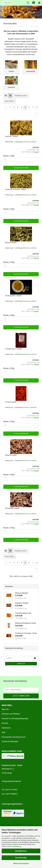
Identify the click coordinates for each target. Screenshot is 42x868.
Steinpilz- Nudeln (11, 455)
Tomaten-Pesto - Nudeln (13, 349)
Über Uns (5, 709)
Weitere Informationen (21, 863)
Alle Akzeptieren (21, 851)
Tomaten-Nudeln (11, 402)
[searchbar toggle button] (28, 3)
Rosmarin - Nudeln (11, 136)
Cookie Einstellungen (10, 741)
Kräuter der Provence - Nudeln (15, 189)
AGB (3, 732)
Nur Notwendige (21, 858)
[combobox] (21, 96)
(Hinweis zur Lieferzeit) (30, 142)
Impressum (6, 728)
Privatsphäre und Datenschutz (14, 737)
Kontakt (5, 723)
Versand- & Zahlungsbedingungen (15, 719)
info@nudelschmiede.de (11, 781)
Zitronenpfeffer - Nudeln (13, 296)
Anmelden (21, 664)
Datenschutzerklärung (14, 846)
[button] (6, 96)
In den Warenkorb (21, 168)
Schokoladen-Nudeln (12, 508)
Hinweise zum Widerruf (11, 714)
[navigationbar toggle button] (39, 3)
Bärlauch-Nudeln (11, 243)
